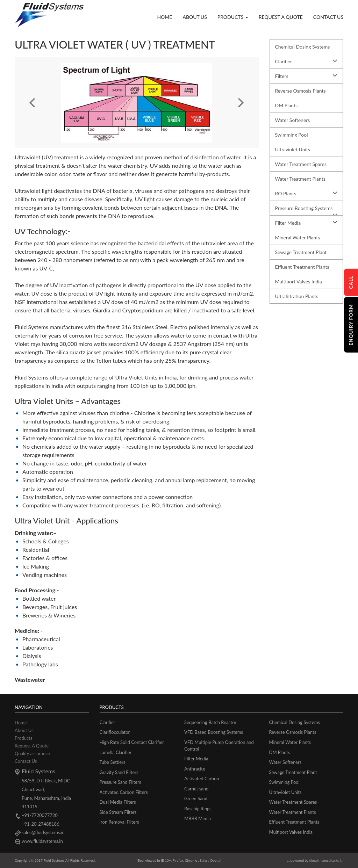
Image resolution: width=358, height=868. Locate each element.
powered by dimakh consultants (315, 860)
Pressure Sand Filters (120, 782)
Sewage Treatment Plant (301, 252)
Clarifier (306, 61)
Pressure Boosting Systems (306, 210)
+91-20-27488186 (41, 824)
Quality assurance (32, 753)
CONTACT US (328, 17)
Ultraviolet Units (293, 149)
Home (21, 723)
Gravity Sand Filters (119, 772)
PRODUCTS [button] (233, 17)
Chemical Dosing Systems (303, 47)
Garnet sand (196, 789)
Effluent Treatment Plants (302, 267)
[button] (33, 103)
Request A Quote (32, 746)
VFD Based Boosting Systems (214, 732)
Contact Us (26, 761)
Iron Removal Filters (119, 822)
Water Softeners (293, 120)
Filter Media (306, 223)
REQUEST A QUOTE (281, 17)
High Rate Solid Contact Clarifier (132, 742)
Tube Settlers (113, 762)
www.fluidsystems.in (42, 841)
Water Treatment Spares (301, 164)
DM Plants (287, 105)
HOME (164, 17)
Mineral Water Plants (298, 237)
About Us (24, 730)
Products (24, 738)
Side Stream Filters (118, 812)
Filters (306, 76)
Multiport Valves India (299, 281)
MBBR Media (198, 818)
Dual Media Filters (118, 802)
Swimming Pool (292, 135)
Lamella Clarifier (116, 752)
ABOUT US (195, 17)
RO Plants (306, 193)
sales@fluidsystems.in (43, 832)
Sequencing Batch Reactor (210, 722)
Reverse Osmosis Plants (300, 91)
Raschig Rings (198, 809)
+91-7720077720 (40, 815)
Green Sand (196, 798)
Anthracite (195, 769)
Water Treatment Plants (300, 179)
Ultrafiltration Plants (297, 296)
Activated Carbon (202, 779)
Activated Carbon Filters (124, 792)
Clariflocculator (115, 732)
